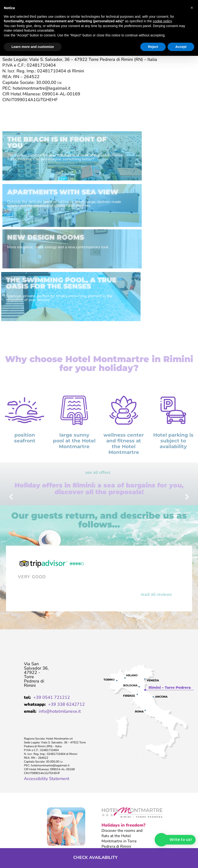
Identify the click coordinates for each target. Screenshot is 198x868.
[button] (11, 424)
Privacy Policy (67, 841)
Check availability (95, 857)
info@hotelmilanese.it (60, 639)
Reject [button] (153, 47)
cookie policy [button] (162, 21)
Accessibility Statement (47, 706)
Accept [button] (181, 47)
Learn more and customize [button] (33, 47)
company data (11, 842)
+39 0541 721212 (52, 625)
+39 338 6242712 (66, 632)
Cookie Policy (94, 841)
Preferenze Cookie (123, 841)
